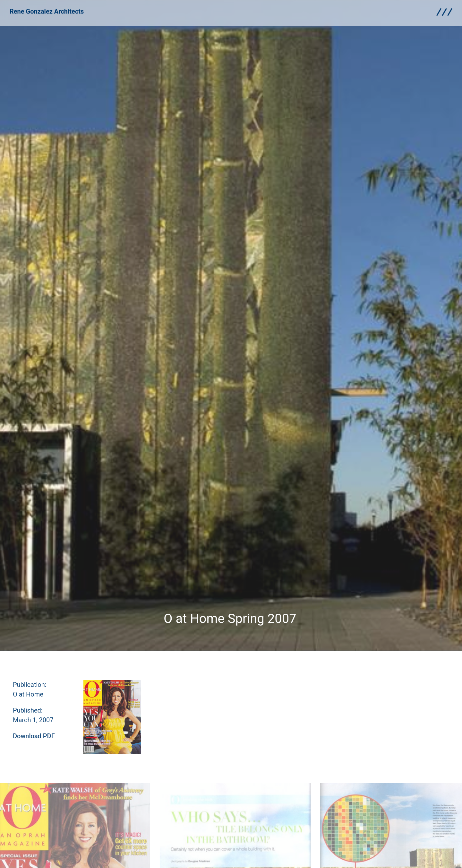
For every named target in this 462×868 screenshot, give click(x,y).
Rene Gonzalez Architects (47, 8)
